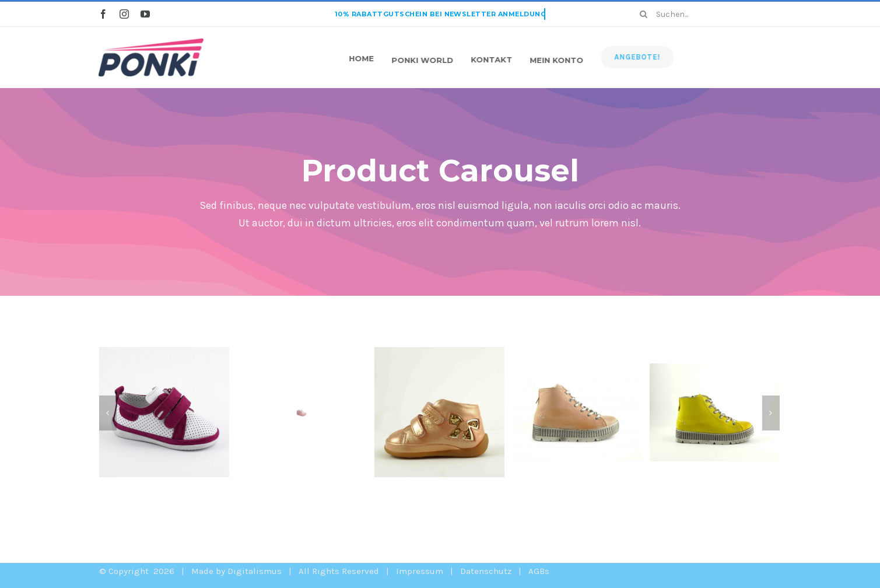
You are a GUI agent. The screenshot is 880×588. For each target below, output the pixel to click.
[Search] (643, 14)
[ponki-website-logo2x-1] (151, 43)
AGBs (539, 571)
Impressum (420, 571)
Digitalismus (255, 571)
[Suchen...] (706, 14)
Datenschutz (486, 571)
